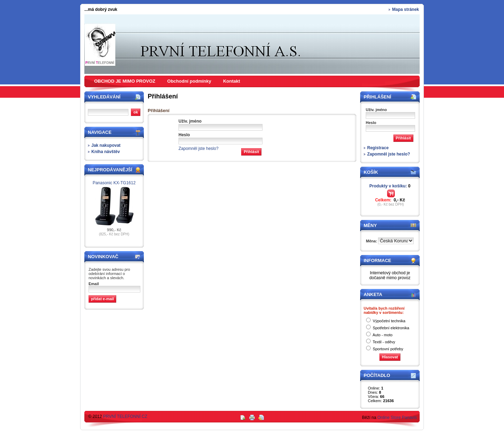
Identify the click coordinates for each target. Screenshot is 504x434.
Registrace (378, 148)
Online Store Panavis (397, 418)
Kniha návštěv (106, 152)
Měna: (372, 241)
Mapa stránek (405, 9)
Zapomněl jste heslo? (198, 149)
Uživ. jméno (190, 121)
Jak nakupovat (106, 145)
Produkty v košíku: (390, 186)
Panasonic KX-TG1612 (114, 183)
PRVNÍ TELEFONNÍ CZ (125, 416)
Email (94, 284)
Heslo (184, 135)
